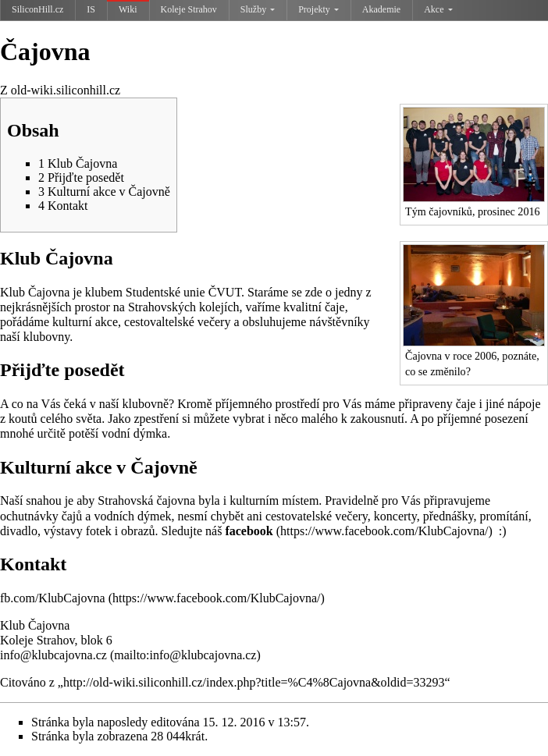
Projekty (318, 9)
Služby (258, 9)
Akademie (381, 9)
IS (91, 9)
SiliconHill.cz (37, 9)
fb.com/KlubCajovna (53, 598)
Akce (438, 9)
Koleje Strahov (189, 9)
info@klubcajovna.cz (55, 655)
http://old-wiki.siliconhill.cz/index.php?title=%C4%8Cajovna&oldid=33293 (254, 682)
